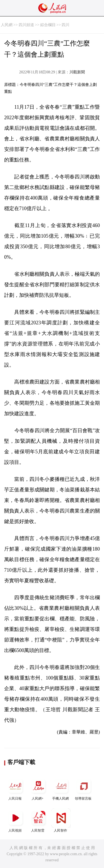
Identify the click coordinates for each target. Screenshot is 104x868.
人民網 (7, 25)
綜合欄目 (48, 25)
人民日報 (16, 788)
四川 (65, 25)
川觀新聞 (77, 72)
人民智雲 (38, 820)
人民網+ (38, 788)
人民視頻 (16, 820)
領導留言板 (84, 788)
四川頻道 (26, 25)
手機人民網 (61, 788)
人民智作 (61, 820)
